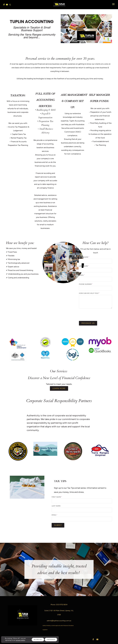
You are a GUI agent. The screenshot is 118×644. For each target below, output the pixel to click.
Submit (58, 525)
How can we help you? (89, 293)
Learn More (59, 388)
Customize (51, 640)
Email (81, 275)
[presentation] (96, 315)
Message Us (88, 323)
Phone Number (85, 284)
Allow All (38, 640)
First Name (84, 257)
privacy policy (20, 640)
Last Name (83, 266)
